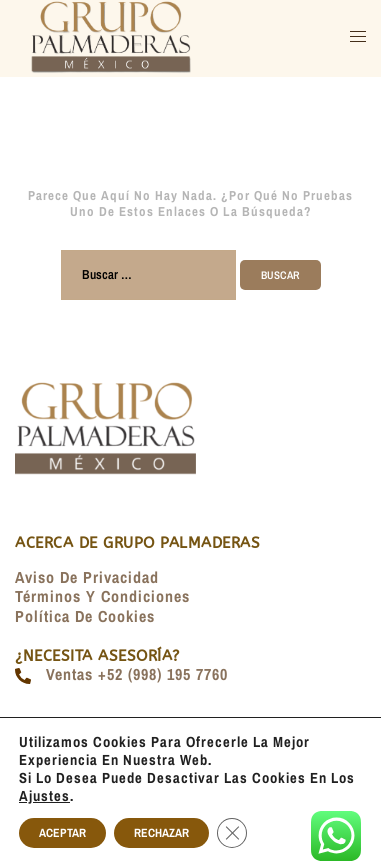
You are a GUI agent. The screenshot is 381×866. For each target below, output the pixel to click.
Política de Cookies (85, 616)
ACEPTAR (62, 833)
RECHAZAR (161, 833)
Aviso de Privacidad (87, 577)
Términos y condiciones (102, 596)
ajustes (44, 796)
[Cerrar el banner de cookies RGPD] (232, 833)
